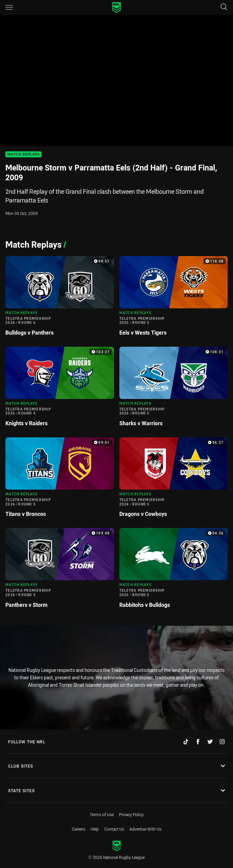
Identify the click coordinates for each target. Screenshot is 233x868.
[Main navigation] (9, 7)
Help (95, 829)
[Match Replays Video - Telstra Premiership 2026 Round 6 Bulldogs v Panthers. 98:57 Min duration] (60, 299)
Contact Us (114, 829)
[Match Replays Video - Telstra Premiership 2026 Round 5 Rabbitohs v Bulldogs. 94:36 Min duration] (174, 571)
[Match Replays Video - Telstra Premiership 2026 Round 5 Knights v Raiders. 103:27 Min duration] (60, 389)
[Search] (224, 7)
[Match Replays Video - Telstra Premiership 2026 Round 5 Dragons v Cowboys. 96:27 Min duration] (174, 480)
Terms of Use (102, 814)
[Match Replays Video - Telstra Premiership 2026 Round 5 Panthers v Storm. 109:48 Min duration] (60, 571)
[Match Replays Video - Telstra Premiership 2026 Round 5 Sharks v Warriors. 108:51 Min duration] (174, 389)
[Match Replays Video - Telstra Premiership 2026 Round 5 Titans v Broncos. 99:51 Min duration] (60, 480)
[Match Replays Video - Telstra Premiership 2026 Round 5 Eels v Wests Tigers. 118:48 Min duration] (174, 299)
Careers (79, 829)
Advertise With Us (145, 829)
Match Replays (23, 154)
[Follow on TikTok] (186, 742)
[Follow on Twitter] (210, 742)
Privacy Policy (131, 814)
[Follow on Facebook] (198, 742)
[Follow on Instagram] (222, 742)
